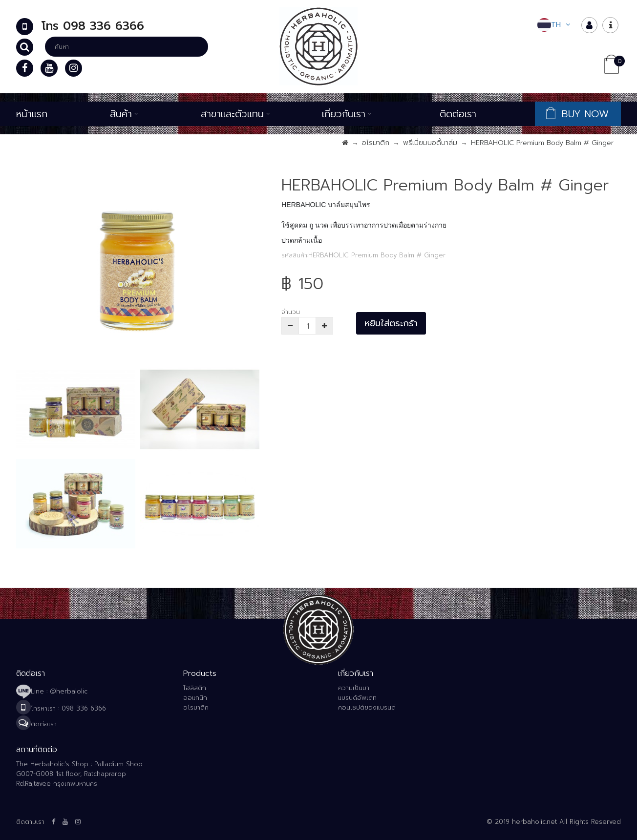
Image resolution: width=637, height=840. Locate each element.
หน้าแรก (32, 114)
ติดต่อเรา (458, 114)
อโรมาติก (376, 143)
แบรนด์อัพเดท (357, 698)
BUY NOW (579, 114)
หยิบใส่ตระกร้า (391, 323)
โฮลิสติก (195, 688)
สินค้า (124, 114)
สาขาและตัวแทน (235, 114)
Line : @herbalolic (52, 691)
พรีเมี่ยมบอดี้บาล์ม (430, 143)
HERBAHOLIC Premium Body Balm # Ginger (542, 143)
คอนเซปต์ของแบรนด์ (367, 707)
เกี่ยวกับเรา (347, 114)
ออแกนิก (195, 698)
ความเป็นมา (354, 688)
